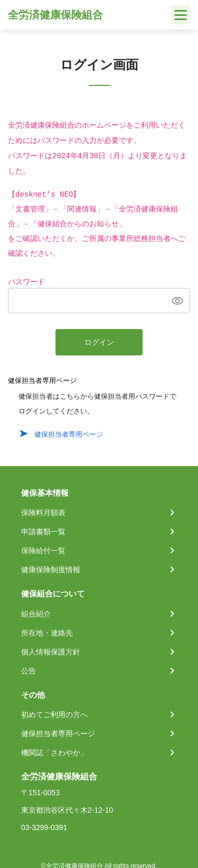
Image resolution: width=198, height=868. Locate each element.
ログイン (99, 343)
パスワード (26, 282)
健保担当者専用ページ (69, 434)
